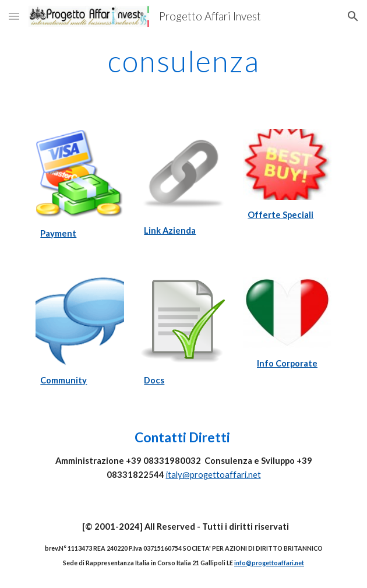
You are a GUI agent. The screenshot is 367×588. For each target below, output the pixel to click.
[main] (183, 61)
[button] (14, 16)
